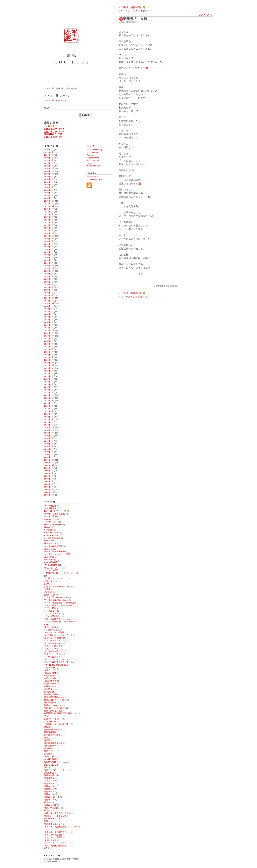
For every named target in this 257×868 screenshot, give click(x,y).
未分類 (47, 754)
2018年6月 (49, 185)
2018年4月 (49, 190)
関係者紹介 (49, 778)
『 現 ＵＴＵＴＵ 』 (55, 578)
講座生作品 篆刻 (52, 775)
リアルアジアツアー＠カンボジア (59, 659)
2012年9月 (49, 371)
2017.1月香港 (50, 506)
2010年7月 (49, 441)
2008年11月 (49, 495)
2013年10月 (49, 336)
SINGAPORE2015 (52, 538)
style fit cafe (49, 541)
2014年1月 (49, 328)
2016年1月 (49, 263)
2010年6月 (49, 444)
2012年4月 (49, 384)
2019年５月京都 (51, 516)
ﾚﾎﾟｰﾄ (47, 848)
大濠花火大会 (50, 722)
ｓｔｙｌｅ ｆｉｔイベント (57, 843)
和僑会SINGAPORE (53, 705)
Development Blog (94, 149)
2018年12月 (49, 168)
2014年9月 (49, 306)
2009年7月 (49, 473)
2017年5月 (49, 220)
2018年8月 (49, 179)
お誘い (47, 584)
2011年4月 (49, 417)
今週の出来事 (50, 684)
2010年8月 (49, 438)
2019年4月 (49, 158)
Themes (90, 163)
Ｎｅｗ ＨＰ (50, 781)
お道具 (47, 589)
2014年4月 (49, 320)
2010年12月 (49, 427)
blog (46, 527)
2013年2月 (49, 357)
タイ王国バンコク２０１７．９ (58, 635)
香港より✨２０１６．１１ (56, 813)
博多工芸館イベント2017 (55, 700)
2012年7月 (49, 376)
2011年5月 (49, 414)
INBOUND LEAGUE (53, 533)
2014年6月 (49, 314)
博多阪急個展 (50, 702)
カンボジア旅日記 (52, 616)
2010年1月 (49, 457)
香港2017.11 (50, 794)
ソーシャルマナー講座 (54, 632)
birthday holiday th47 (53, 525)
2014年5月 (49, 317)
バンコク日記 (51, 570)
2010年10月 (49, 433)
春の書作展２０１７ (53, 746)
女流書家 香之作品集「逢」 (57, 724)
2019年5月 (49, 155)
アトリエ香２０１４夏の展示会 (58, 605)
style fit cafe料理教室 (53, 546)
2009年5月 (49, 479)
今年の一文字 (50, 670)
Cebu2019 (49, 530)
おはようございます (53, 137)
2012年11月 (49, 365)
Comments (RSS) (94, 179)
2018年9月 (49, 177)
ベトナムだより (51, 657)
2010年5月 (49, 446)
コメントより (50, 627)
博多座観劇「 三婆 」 (55, 134)
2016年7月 (49, 247)
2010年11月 (49, 430)
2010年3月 (49, 452)
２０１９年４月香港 (53, 835)
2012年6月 (49, 379)
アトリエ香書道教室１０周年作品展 (60, 603)
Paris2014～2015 (52, 535)
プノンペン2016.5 (52, 646)
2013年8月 (49, 341)
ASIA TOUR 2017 (52, 519)
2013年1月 (49, 360)
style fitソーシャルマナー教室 (57, 554)
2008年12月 (49, 492)
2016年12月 (49, 233)
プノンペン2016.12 (53, 643)
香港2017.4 (49, 800)
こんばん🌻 (49, 126)
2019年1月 (49, 166)
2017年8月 (49, 212)
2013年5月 (49, 349)
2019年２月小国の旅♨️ (55, 514)
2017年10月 (49, 206)
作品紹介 (48, 689)
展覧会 (47, 727)
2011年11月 (49, 398)
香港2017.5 (49, 802)
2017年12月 (49, 201)
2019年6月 (49, 152)
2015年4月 (49, 287)
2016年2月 (49, 260)
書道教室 (48, 748)
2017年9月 (49, 209)
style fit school (50, 549)
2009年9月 (49, 468)
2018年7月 (49, 182)
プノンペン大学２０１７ (55, 651)
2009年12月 (49, 460)
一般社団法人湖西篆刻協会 (56, 665)
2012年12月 (49, 363)
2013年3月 (49, 355)
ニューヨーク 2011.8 (53, 638)
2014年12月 (49, 298)
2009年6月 (49, 476)
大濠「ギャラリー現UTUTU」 (58, 587)
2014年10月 (49, 303)
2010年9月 (49, 436)
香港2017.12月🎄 (52, 797)
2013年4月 (49, 352)
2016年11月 (49, 236)
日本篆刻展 (49, 692)
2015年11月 (49, 268)
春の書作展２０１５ (53, 743)
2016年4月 (49, 255)
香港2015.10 (50, 784)
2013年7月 (49, 344)
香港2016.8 (49, 792)
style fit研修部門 (51, 562)
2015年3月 (49, 290)
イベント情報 (50, 608)
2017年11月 (49, 203)
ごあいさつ (206, 15)
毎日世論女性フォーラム (55, 762)
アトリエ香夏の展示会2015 (56, 600)
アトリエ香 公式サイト (55, 100)
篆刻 (46, 767)
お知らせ (48, 581)
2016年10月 (49, 239)
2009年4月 (49, 481)
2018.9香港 (49, 508)
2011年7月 (49, 409)
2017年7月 (49, 214)
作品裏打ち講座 (51, 694)
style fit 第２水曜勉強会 (55, 551)
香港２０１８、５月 (53, 824)
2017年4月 (49, 222)
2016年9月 (49, 241)
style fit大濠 (49, 557)
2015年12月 (49, 266)
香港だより (49, 810)
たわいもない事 (51, 595)
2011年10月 (49, 400)
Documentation (93, 152)
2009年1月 (49, 489)
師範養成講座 (50, 732)
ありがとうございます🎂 (134, 297)
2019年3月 (49, 160)
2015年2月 (49, 293)
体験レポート (50, 686)
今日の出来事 (50, 678)
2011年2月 (49, 422)
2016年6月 (49, 249)
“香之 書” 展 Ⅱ (53, 568)
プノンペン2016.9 (52, 649)
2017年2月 (49, 228)
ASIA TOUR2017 (51, 522)
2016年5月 (49, 252)
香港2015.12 (50, 786)
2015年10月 (49, 271)
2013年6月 (49, 346)
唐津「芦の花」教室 (53, 711)
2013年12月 (49, 330)
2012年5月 (49, 382)
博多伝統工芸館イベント (55, 697)
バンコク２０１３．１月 (55, 640)
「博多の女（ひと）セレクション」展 (61, 573)
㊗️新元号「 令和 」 (136, 19)
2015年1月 (49, 295)
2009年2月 (49, 487)
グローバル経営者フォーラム (57, 619)
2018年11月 (49, 171)
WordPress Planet (94, 166)
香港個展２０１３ (52, 819)
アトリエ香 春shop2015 (55, 597)
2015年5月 (49, 284)
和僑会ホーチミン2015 (54, 708)
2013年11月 (49, 333)
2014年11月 (49, 301)
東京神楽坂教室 (51, 759)
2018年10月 (49, 174)
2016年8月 (49, 244)
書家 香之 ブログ (72, 43)
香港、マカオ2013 (52, 808)
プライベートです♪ (53, 654)
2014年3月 (49, 322)
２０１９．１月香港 (53, 837)
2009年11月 (49, 463)
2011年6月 (49, 411)
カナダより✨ (50, 611)
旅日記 (47, 740)
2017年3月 (49, 225)
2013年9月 (49, 338)
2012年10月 (49, 368)
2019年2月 (49, 163)
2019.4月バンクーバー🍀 (55, 511)
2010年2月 (49, 454)
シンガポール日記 (52, 630)
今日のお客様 (50, 673)
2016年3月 (49, 258)
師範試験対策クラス (53, 730)
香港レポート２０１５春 (55, 816)
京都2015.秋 (50, 668)
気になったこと (51, 765)
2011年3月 (49, 419)
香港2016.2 (49, 789)
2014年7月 (49, 312)
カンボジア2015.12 (53, 614)
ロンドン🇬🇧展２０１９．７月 (57, 662)
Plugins (90, 155)
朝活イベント (50, 751)
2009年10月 (49, 465)
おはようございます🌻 (54, 129)
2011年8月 (49, 406)
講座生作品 (49, 773)
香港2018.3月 (50, 805)
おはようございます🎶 (54, 132)
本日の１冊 (49, 756)
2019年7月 (49, 149)
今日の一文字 (50, 676)
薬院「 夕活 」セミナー (56, 770)
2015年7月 (49, 279)
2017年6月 (49, 217)
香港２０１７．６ (52, 821)
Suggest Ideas (93, 158)
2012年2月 (49, 390)
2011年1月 (49, 425)
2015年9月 (49, 274)
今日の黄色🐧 (50, 681)
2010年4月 (49, 449)
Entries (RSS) (92, 176)
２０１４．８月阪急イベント (57, 832)
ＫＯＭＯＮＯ (50, 840)
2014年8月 (49, 309)
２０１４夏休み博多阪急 (55, 846)
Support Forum (93, 160)
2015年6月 (49, 282)
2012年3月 (49, 387)
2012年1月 (49, 392)
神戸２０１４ (50, 543)
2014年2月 (49, 325)
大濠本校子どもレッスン (55, 719)
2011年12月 (49, 395)
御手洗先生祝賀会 (52, 735)
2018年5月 (49, 187)
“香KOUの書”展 (51, 565)
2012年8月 (49, 374)
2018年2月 (49, 195)
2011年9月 (49, 403)
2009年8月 (49, 471)
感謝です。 (49, 738)
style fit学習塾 (50, 559)
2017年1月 (49, 230)
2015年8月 (49, 276)
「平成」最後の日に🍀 (133, 7)
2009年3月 (49, 484)
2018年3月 (49, 193)
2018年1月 (49, 198)
